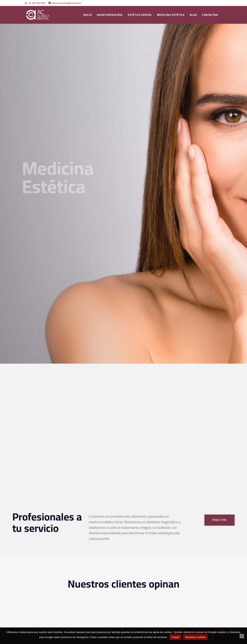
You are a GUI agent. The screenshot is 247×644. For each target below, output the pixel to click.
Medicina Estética (171, 15)
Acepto (175, 637)
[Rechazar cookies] (242, 636)
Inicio (88, 15)
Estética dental (140, 15)
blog (193, 15)
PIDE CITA (220, 520)
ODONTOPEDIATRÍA (110, 15)
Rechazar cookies (195, 637)
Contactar (210, 15)
